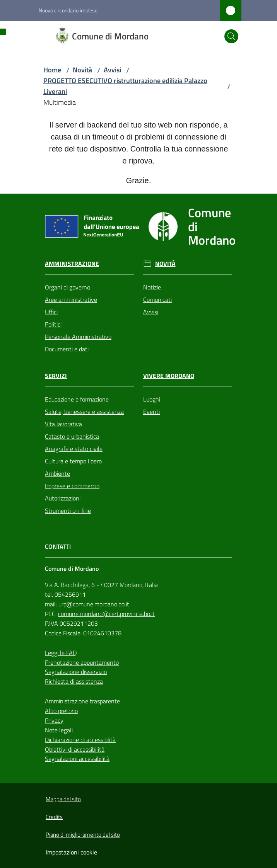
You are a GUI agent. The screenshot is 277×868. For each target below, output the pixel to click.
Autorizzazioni (63, 498)
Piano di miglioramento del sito (83, 835)
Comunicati (157, 300)
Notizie (152, 287)
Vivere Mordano (169, 376)
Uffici (51, 312)
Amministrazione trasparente (82, 701)
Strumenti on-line (68, 511)
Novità (82, 70)
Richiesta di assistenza (74, 681)
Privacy (54, 720)
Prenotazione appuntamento (82, 662)
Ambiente (57, 473)
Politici (53, 324)
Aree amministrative (71, 300)
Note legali (59, 730)
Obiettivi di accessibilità (75, 749)
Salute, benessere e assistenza (84, 412)
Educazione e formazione (77, 399)
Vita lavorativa (63, 424)
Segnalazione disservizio (76, 672)
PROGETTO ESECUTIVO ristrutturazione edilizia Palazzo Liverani (125, 86)
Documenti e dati (67, 349)
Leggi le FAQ (61, 653)
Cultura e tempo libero (73, 461)
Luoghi (152, 399)
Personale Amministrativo (78, 337)
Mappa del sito (63, 799)
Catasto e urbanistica (72, 436)
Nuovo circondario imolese (68, 10)
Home (52, 70)
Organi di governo (68, 287)
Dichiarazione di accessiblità (80, 740)
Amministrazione (72, 264)
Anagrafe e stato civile (74, 449)
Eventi (151, 412)
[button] (231, 36)
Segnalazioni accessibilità (77, 759)
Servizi (56, 376)
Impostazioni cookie (71, 852)
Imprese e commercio (72, 486)
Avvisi (112, 70)
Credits (54, 817)
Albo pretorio (61, 711)
